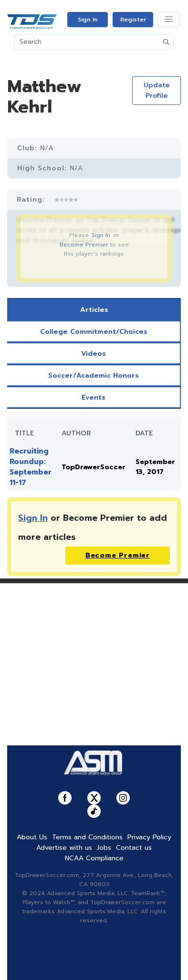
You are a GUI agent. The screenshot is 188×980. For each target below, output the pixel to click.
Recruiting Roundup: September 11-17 (31, 467)
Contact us (134, 848)
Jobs (104, 848)
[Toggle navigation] (169, 20)
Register (133, 20)
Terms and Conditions (87, 837)
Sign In (88, 20)
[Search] (87, 42)
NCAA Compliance (94, 858)
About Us (32, 837)
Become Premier (84, 245)
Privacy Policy (149, 837)
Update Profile (157, 90)
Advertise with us (64, 848)
